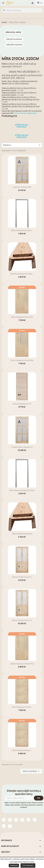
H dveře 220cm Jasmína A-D (22, 447)
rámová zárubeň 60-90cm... (22, 230)
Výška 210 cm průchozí (14, 39)
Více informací (28, 865)
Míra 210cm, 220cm (13, 32)
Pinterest (28, 820)
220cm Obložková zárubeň (22, 534)
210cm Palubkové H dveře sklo (22, 360)
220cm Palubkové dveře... (22, 750)
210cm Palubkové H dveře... (22, 707)
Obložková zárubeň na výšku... (22, 274)
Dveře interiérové (21, 113)
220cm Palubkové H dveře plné (22, 664)
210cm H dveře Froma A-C (22, 577)
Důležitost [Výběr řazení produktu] (22, 145)
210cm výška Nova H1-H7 (22, 404)
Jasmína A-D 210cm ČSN (22, 187)
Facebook (4, 820)
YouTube (22, 820)
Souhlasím (14, 865)
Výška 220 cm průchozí (14, 45)
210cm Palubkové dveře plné (22, 317)
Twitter (10, 820)
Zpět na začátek (31, 771)
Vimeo (35, 820)
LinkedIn (10, 826)
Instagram (4, 826)
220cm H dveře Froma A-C (22, 620)
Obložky (33, 113)
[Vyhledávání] (22, 10)
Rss (16, 820)
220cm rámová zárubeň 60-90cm (22, 490)
